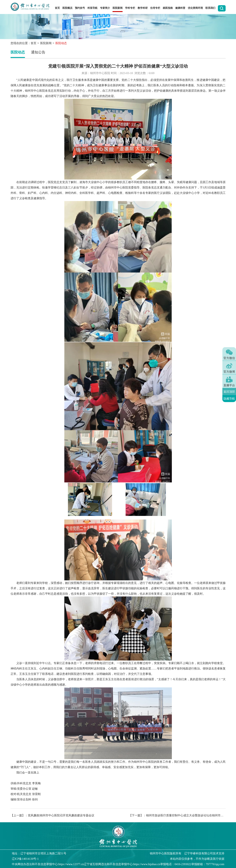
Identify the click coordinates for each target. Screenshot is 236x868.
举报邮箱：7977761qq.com (208, 864)
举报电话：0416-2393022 (176, 864)
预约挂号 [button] (80, 8)
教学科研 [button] (143, 8)
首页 (57, 8)
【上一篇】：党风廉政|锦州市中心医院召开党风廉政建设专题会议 (52, 815)
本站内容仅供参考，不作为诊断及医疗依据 (197, 859)
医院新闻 (46, 43)
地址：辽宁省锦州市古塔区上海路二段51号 (39, 853)
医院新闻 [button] (118, 8)
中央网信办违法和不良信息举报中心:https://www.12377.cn (48, 864)
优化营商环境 (195, 8)
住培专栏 (155, 8)
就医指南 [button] (168, 8)
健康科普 (180, 8)
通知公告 (38, 52)
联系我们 (210, 8)
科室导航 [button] (92, 8)
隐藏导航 (229, 398)
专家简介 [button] (105, 8)
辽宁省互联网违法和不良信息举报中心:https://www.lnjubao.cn (122, 864)
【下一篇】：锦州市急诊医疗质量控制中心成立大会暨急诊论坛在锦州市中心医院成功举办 (177, 815)
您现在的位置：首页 (23, 43)
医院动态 (18, 52)
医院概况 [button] (67, 8)
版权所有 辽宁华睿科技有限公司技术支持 (187, 853)
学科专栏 (130, 8)
